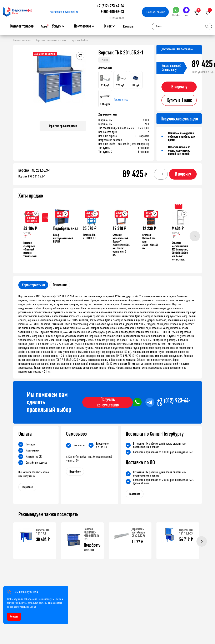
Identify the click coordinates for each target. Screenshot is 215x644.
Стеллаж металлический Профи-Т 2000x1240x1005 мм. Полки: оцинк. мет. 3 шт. (121, 245)
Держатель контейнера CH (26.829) (138, 532)
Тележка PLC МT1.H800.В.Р (89, 237)
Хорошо (14, 617)
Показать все (121, 99)
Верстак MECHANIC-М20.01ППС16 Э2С (92, 534)
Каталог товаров (22, 26)
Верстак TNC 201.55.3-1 (34, 170)
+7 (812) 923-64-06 (110, 6)
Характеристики (33, 285)
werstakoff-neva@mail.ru (64, 12)
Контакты (128, 26)
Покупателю (82, 26)
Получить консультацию (108, 402)
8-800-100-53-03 (112, 12)
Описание (60, 285)
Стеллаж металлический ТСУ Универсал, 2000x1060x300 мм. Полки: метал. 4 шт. (180, 251)
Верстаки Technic (80, 40)
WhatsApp (176, 12)
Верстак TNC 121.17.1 (43, 532)
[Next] (195, 236)
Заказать (155, 12)
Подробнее (27, 487)
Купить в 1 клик (179, 100)
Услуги (57, 26)
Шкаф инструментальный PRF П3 (63, 238)
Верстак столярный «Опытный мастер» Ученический (30, 250)
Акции (44, 26)
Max (186, 12)
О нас (108, 26)
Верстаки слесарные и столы (51, 40)
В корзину (179, 87)
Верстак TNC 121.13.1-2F (186, 532)
